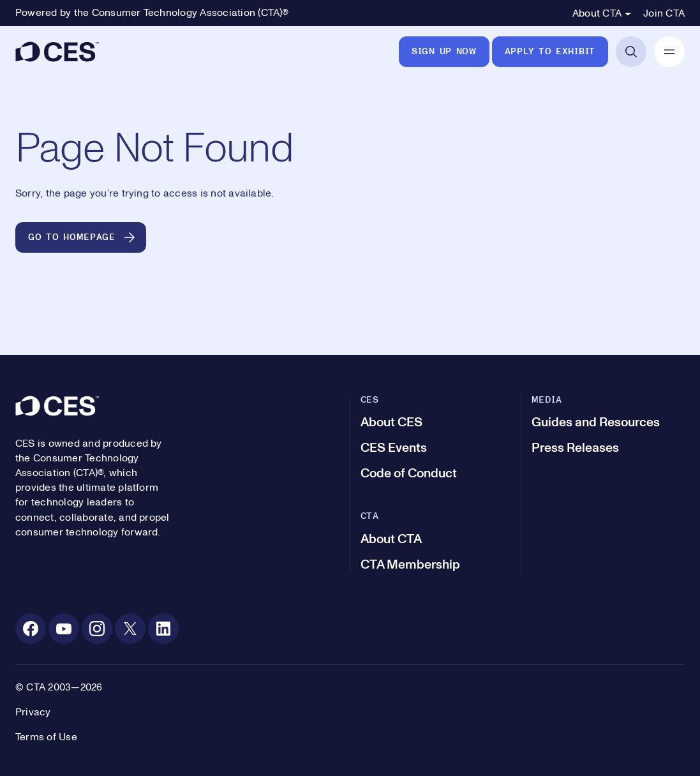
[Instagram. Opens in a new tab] (97, 629)
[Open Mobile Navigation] (669, 52)
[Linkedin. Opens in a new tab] (163, 629)
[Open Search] (631, 52)
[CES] (57, 52)
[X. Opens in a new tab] (130, 629)
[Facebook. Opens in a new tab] (31, 629)
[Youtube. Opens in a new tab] (64, 629)
